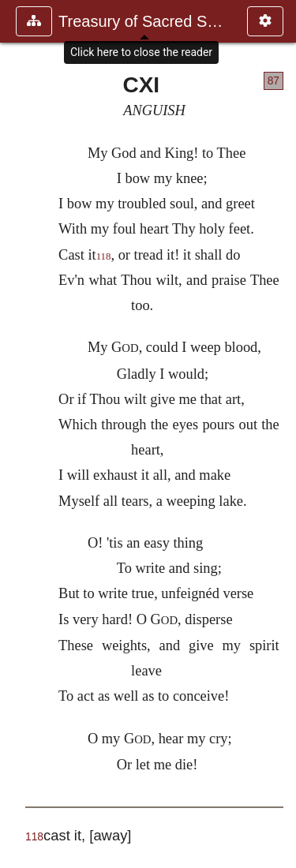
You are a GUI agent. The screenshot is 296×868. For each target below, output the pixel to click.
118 (104, 256)
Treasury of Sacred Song (145, 21)
